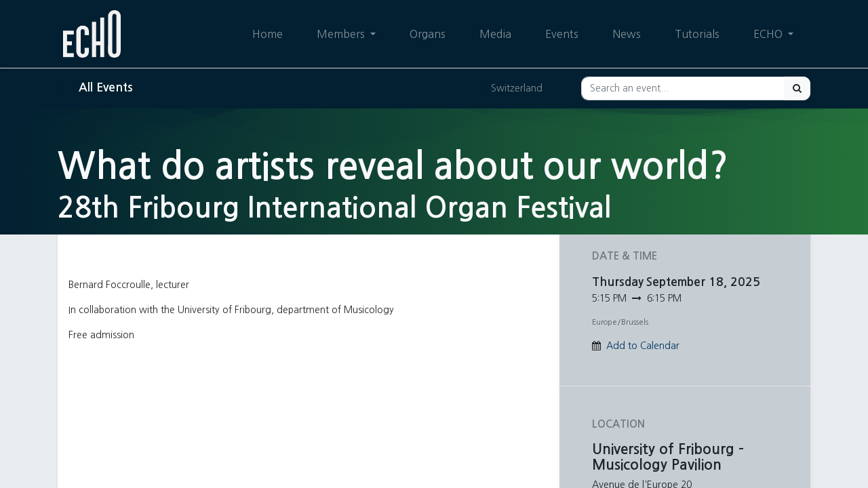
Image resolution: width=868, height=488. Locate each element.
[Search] (797, 88)
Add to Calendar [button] (643, 346)
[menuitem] (268, 34)
